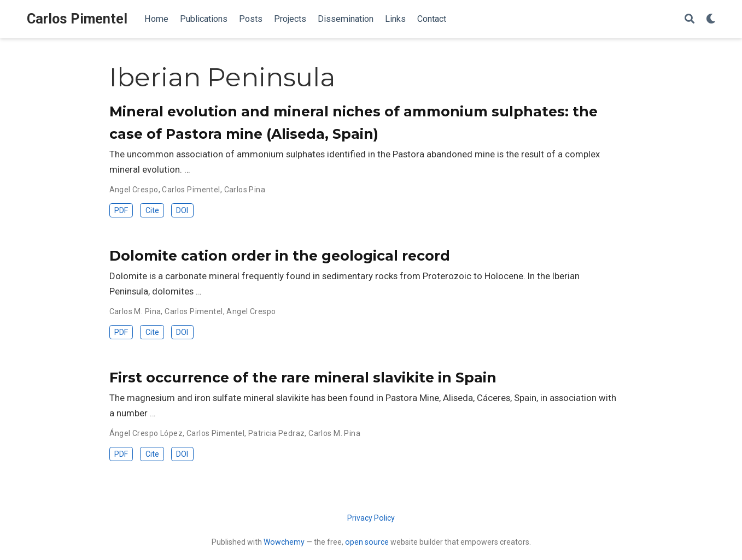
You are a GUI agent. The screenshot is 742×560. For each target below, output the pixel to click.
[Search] (690, 19)
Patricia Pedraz (276, 433)
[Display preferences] (711, 19)
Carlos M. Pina (135, 311)
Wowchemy (284, 542)
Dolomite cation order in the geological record (280, 256)
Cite (152, 210)
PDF (121, 210)
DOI (182, 210)
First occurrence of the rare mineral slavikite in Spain (303, 378)
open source (367, 542)
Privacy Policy (371, 518)
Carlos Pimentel (77, 19)
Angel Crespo (134, 190)
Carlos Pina (245, 190)
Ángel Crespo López (146, 433)
